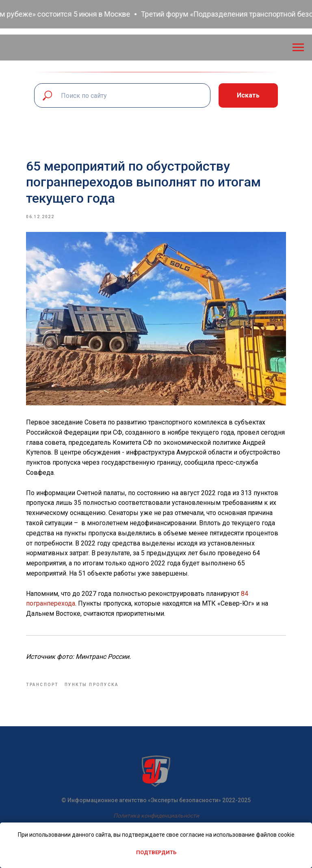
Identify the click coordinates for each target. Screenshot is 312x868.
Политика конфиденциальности (156, 816)
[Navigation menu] (298, 48)
